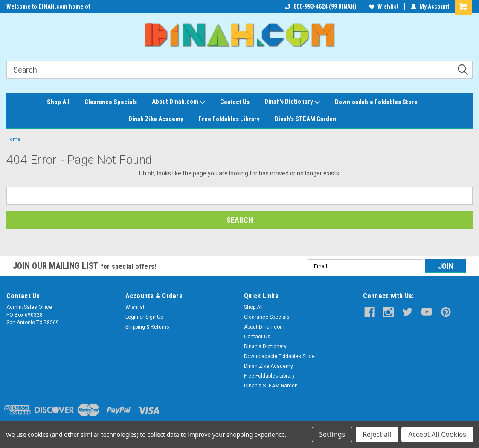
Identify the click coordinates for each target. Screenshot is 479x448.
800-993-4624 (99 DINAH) (321, 6)
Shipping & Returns (147, 327)
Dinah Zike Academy (156, 119)
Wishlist (384, 6)
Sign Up (154, 317)
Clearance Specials (111, 102)
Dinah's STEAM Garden (305, 119)
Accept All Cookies (437, 434)
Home (13, 139)
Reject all (377, 434)
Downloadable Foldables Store (376, 102)
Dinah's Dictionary (292, 102)
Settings (332, 434)
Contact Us (235, 102)
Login (132, 317)
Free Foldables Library (229, 119)
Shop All (58, 102)
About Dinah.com (179, 102)
